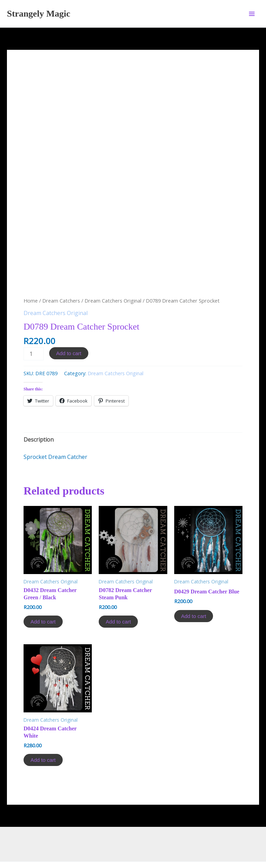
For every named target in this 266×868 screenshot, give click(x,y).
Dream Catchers (61, 265)
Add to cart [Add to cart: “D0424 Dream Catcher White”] (43, 725)
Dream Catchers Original (113, 265)
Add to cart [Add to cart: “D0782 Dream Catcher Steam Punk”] (118, 586)
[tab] (39, 404)
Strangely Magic (39, 14)
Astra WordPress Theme (197, 838)
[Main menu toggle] (252, 13)
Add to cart (69, 318)
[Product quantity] (34, 318)
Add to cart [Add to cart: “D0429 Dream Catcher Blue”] (194, 580)
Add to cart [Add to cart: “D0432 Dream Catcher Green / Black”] (43, 586)
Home (31, 265)
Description (39, 404)
